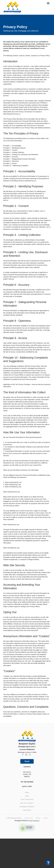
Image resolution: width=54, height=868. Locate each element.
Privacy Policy (29, 818)
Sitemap (38, 818)
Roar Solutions (34, 821)
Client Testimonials (27, 799)
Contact (45, 818)
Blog (27, 796)
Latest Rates (27, 810)
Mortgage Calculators (27, 807)
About (27, 792)
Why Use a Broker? (27, 803)
